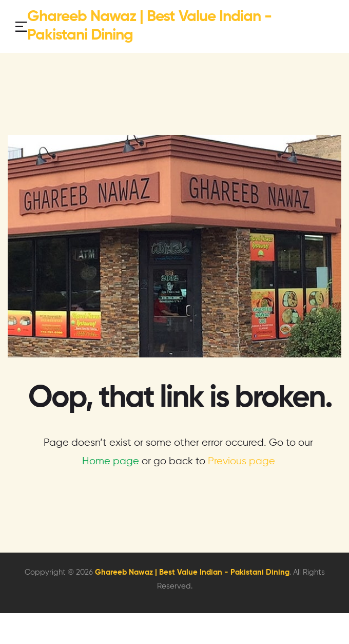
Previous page (241, 461)
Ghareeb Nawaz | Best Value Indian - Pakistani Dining (192, 572)
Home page (111, 461)
